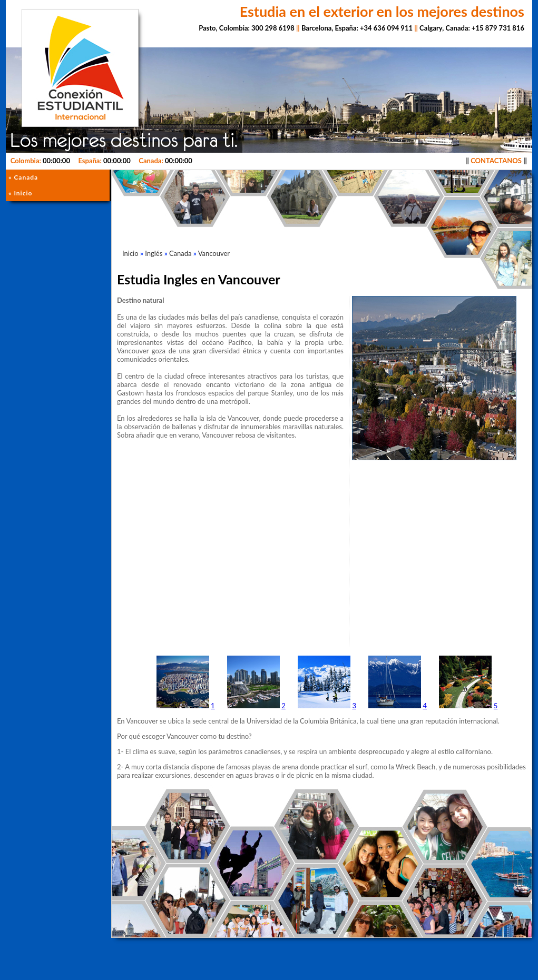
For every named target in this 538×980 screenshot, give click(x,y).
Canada (180, 253)
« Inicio (20, 193)
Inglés (154, 253)
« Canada (23, 177)
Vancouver (214, 253)
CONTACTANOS (496, 161)
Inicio (130, 253)
